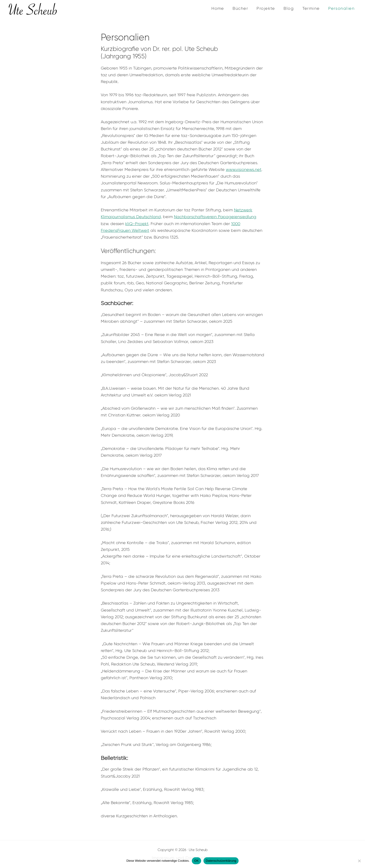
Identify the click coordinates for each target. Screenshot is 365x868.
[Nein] (359, 861)
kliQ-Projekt (137, 224)
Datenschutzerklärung (221, 861)
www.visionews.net (244, 170)
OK (196, 861)
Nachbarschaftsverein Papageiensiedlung (215, 217)
